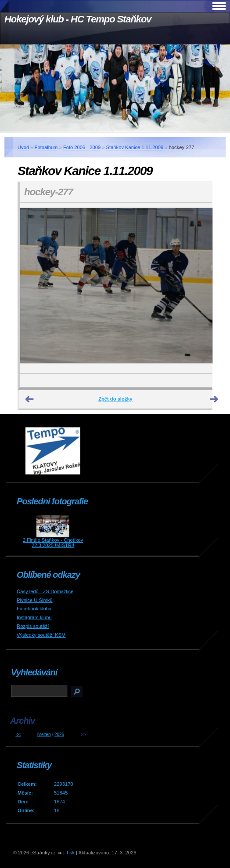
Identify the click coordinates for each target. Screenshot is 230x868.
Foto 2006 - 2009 (82, 147)
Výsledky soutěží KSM (41, 635)
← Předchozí (30, 399)
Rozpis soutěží (33, 626)
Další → (214, 399)
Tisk (70, 853)
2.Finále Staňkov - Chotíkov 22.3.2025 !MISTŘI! (53, 543)
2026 (59, 735)
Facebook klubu (34, 609)
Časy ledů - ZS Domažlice (45, 591)
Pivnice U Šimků (34, 600)
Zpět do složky (115, 399)
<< (18, 735)
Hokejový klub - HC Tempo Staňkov (78, 19)
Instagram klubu (34, 617)
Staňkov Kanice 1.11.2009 (135, 147)
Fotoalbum (46, 147)
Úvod (23, 147)
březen (44, 735)
